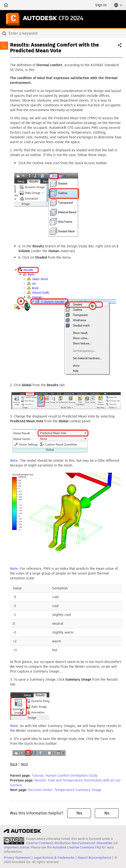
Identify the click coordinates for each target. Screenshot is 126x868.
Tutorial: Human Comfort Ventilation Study (65, 776)
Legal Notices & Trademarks (54, 858)
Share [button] (120, 47)
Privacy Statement (17, 858)
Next (24, 764)
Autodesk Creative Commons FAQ (77, 847)
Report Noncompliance (94, 858)
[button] (118, 5)
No (107, 813)
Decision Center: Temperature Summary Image (65, 790)
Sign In (101, 5)
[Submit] (5, 33)
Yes (79, 813)
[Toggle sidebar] (4, 46)
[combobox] (63, 33)
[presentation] (14, 841)
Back (14, 764)
